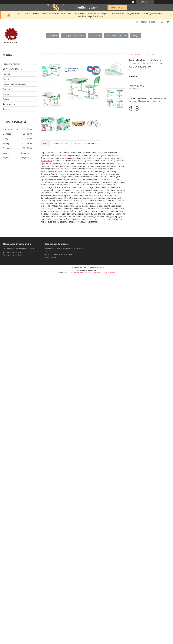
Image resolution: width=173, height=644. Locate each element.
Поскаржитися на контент (81, 273)
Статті (6, 79)
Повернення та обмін (13, 255)
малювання (46, 161)
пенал (79, 163)
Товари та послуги (73, 36)
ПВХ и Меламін (52, 258)
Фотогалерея (9, 104)
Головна (53, 36)
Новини (6, 74)
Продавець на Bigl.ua (86, 270)
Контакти (95, 36)
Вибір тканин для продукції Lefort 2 (60, 254)
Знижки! (6, 109)
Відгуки (6, 94)
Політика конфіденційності (104, 273)
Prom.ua (100, 268)
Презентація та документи (15, 84)
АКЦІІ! (136, 36)
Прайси (6, 99)
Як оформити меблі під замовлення (18, 249)
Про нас (6, 89)
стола (66, 158)
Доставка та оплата (116, 36)
